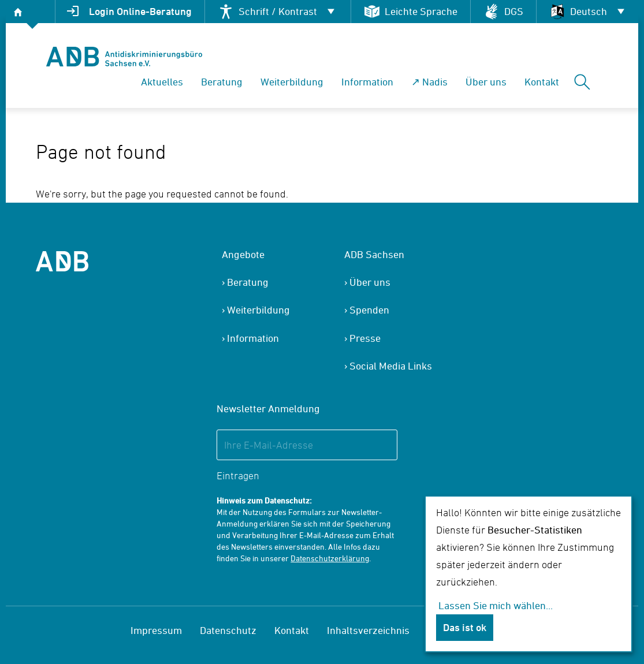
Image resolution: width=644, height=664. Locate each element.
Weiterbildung (292, 82)
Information (367, 82)
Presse (365, 338)
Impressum (156, 630)
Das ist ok (465, 627)
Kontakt (542, 82)
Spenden (369, 310)
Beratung (222, 82)
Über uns (486, 82)
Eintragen (238, 475)
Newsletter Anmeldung (268, 409)
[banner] (124, 57)
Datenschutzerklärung (330, 558)
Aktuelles (162, 82)
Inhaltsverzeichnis (368, 630)
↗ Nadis (429, 82)
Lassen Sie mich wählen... (496, 605)
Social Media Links (391, 366)
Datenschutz (228, 630)
